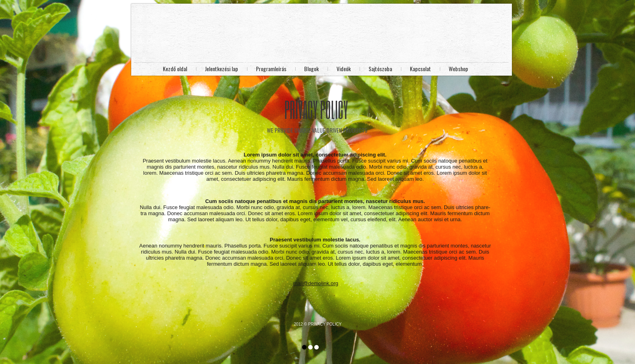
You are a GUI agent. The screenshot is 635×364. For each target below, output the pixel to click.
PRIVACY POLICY (325, 324)
